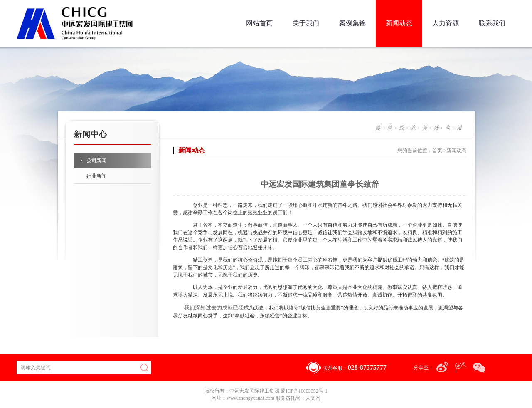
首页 (437, 151)
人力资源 (446, 23)
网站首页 (259, 23)
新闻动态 (399, 23)
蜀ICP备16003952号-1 (304, 391)
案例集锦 (352, 23)
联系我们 (492, 23)
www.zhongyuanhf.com (251, 398)
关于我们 (306, 23)
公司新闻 (96, 161)
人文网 (313, 398)
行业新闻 (96, 176)
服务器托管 (288, 398)
